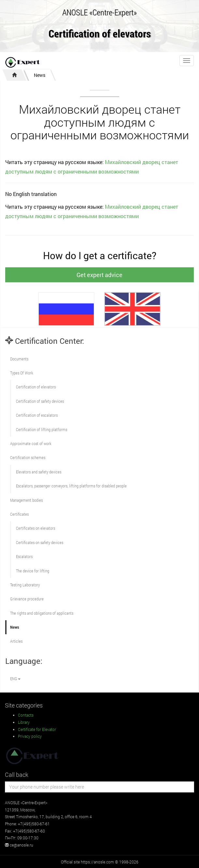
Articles (16, 641)
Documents (19, 359)
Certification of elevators (100, 34)
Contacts (26, 715)
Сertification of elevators (36, 387)
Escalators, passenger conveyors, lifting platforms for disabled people (71, 486)
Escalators (24, 556)
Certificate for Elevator (37, 729)
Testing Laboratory (25, 585)
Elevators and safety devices (39, 472)
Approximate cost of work (31, 443)
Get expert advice (99, 275)
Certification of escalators (37, 415)
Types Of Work (21, 373)
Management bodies (26, 500)
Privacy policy (30, 736)
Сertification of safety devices (40, 401)
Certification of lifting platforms (42, 429)
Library (24, 722)
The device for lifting (33, 571)
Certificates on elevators (36, 528)
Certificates (19, 514)
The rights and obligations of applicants (42, 613)
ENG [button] (15, 679)
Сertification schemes (28, 457)
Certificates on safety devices (40, 542)
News (40, 75)
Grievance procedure (27, 599)
